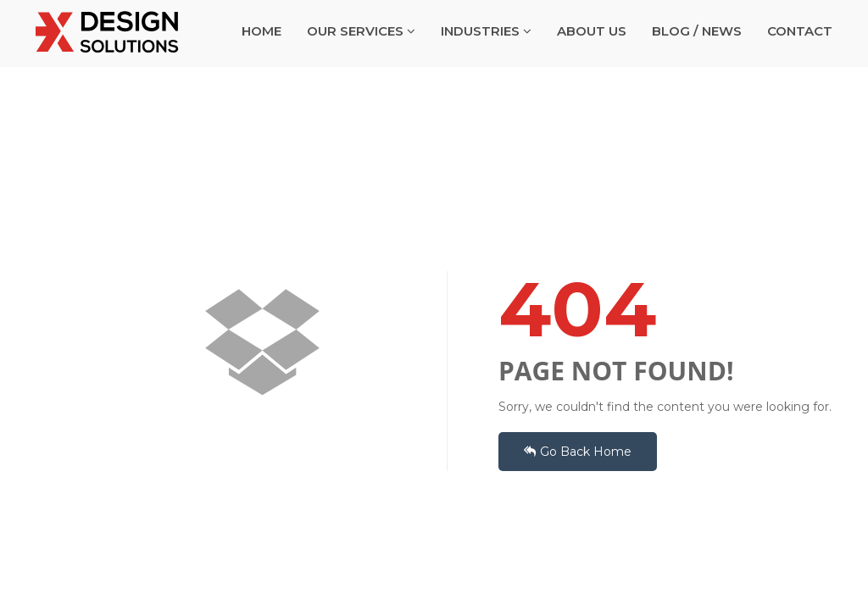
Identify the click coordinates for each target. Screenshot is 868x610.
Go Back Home (578, 452)
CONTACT (800, 49)
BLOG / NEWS (697, 49)
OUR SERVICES (361, 49)
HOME (262, 49)
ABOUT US (592, 49)
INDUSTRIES (486, 49)
